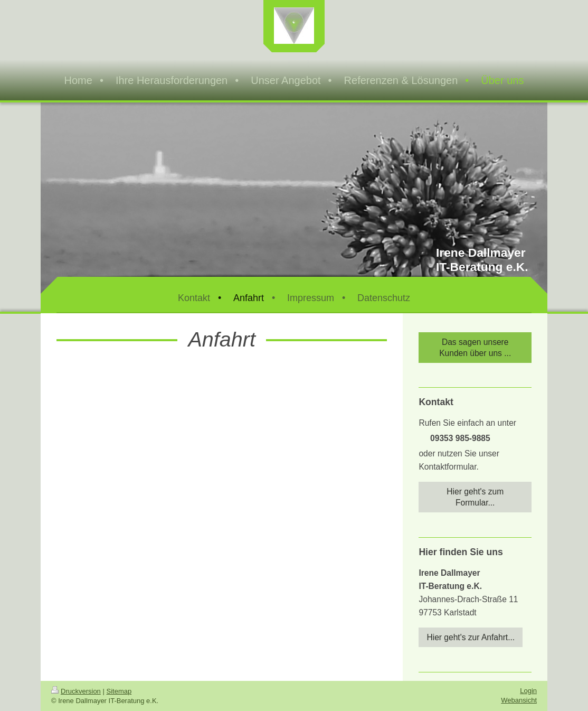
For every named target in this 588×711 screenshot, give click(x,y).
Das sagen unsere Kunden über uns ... (475, 348)
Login (528, 691)
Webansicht (519, 700)
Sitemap (119, 691)
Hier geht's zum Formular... (475, 497)
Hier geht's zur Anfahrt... (471, 637)
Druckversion (76, 691)
